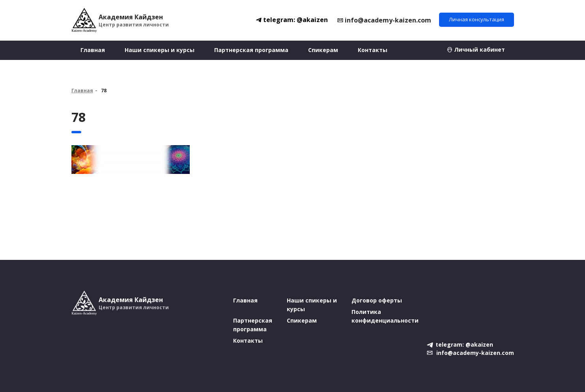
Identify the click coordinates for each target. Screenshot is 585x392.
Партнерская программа (251, 50)
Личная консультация (477, 19)
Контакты (373, 50)
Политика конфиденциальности (385, 316)
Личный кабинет (479, 49)
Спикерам (323, 50)
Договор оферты (377, 300)
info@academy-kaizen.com (388, 20)
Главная (93, 50)
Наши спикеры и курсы (160, 50)
